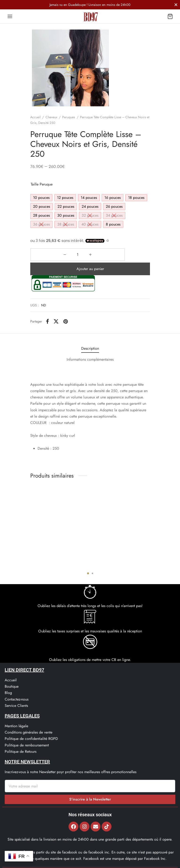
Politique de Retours (21, 737)
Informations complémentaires (90, 345)
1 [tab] (88, 559)
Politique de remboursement (27, 731)
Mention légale (16, 712)
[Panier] (170, 16)
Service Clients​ (16, 691)
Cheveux (51, 117)
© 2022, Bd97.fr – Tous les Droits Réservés (90, 863)
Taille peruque (42, 184)
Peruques (69, 117)
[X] (56, 307)
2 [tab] (92, 559)
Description (90, 334)
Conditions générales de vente (29, 718)
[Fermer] (176, 5)
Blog (8, 678)
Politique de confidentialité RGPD (31, 724)
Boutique (12, 672)
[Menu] (10, 16)
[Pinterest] (66, 307)
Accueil (35, 117)
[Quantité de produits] (42, 255)
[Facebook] (48, 307)
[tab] (90, 334)
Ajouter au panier (103, 254)
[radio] (41, 198)
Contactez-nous (17, 685)
